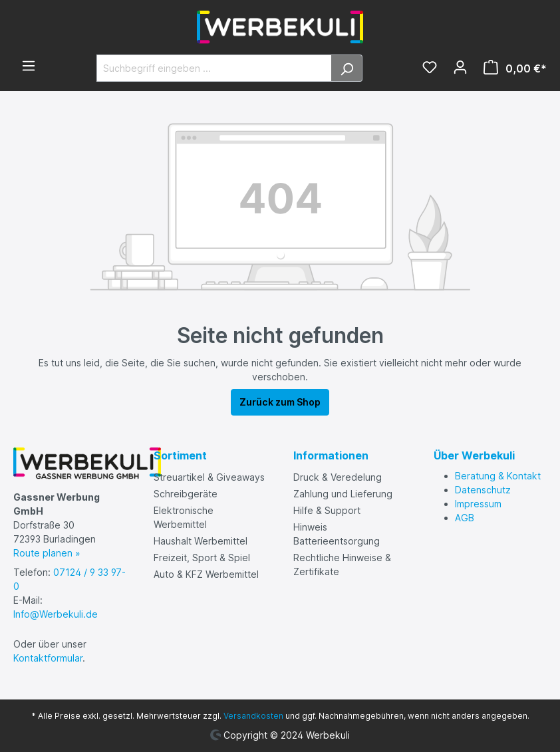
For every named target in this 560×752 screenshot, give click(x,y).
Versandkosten (253, 716)
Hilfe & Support (327, 510)
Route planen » (47, 553)
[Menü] (29, 67)
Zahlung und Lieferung (343, 494)
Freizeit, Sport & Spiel (202, 558)
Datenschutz (483, 490)
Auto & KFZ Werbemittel (206, 574)
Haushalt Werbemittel (201, 541)
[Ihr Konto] (460, 68)
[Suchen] (347, 68)
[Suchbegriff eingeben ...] (214, 68)
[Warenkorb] (511, 68)
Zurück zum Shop (280, 402)
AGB (465, 518)
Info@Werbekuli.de (56, 614)
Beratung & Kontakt (498, 476)
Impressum (478, 504)
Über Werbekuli (474, 455)
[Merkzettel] (430, 68)
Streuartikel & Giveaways (209, 477)
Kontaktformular (48, 658)
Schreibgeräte (186, 494)
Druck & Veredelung (338, 477)
